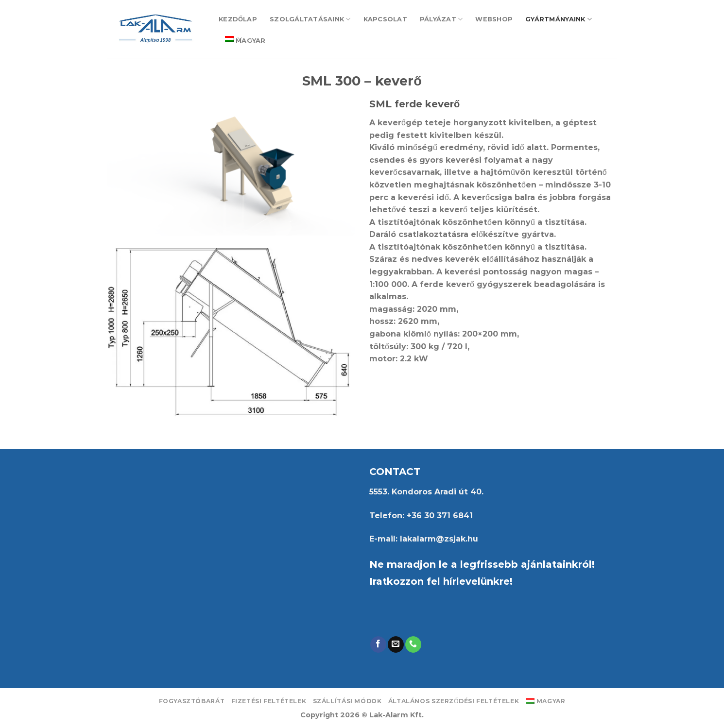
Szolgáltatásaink (310, 19)
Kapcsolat (385, 19)
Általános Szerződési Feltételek (454, 701)
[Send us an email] (396, 644)
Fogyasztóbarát (192, 701)
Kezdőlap (238, 19)
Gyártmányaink (559, 19)
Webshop (494, 19)
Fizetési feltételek (269, 701)
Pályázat (441, 19)
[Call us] (413, 644)
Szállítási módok (347, 701)
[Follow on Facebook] (378, 644)
